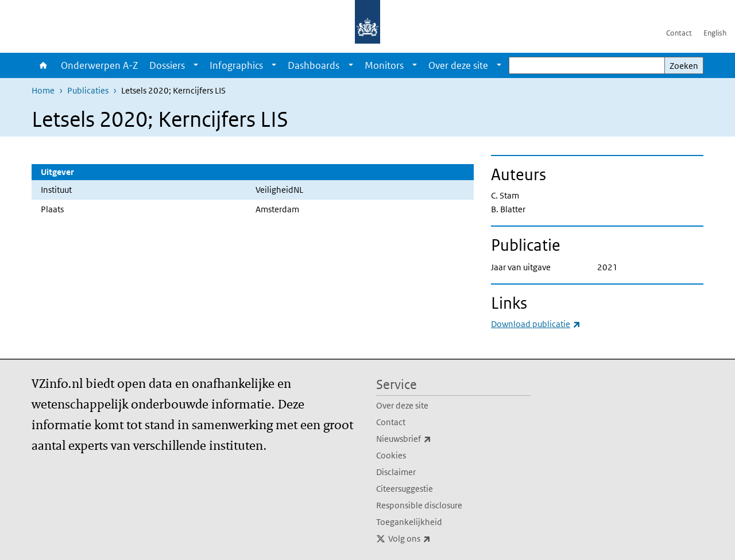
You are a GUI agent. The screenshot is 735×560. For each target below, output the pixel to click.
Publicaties (88, 90)
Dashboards (314, 65)
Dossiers (167, 65)
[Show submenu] (196, 65)
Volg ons (435, 539)
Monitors (384, 65)
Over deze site (458, 65)
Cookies (391, 455)
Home (43, 65)
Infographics (236, 65)
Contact (679, 33)
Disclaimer (396, 472)
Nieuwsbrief (429, 439)
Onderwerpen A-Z (99, 65)
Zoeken (684, 66)
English (715, 33)
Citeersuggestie (405, 489)
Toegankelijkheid (409, 522)
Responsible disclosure (419, 505)
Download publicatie (536, 324)
